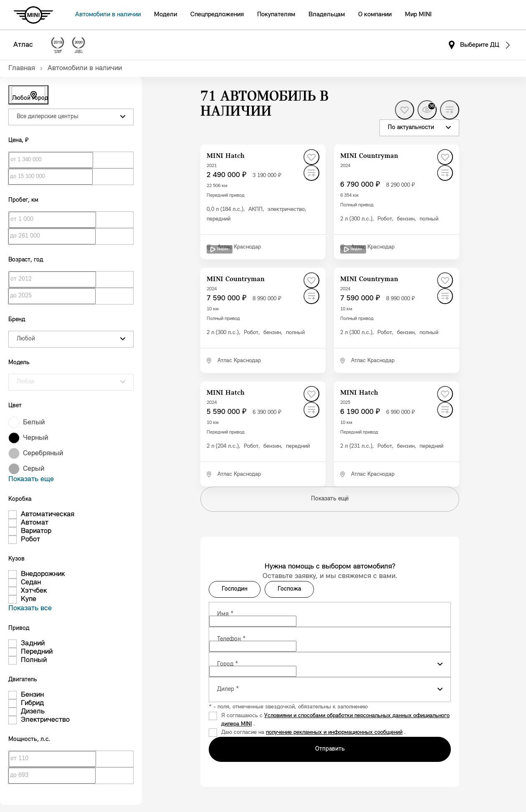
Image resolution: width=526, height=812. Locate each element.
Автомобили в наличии (108, 15)
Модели (166, 15)
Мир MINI (418, 15)
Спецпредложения (217, 15)
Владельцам (327, 15)
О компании (375, 15)
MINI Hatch (226, 156)
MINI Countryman (369, 156)
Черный (35, 438)
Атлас (23, 45)
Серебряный (43, 453)
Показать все (30, 608)
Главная (22, 68)
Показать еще (31, 479)
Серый (34, 469)
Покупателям (276, 15)
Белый (34, 422)
